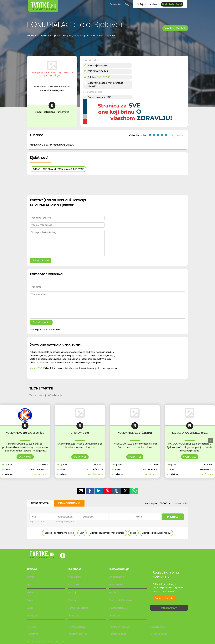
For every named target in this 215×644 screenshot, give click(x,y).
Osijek (30, 600)
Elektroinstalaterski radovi (123, 600)
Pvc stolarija (115, 585)
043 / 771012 (152, 474)
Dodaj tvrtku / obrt (172, 4)
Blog (127, 4)
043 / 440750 (96, 474)
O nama (32, 627)
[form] (108, 519)
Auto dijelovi (74, 577)
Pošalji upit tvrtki (41, 260)
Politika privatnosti (119, 627)
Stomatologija (116, 577)
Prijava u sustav (146, 4)
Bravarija (73, 592)
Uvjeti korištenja (77, 627)
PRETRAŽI (173, 517)
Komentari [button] (178, 135)
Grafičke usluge (159, 634)
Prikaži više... (33, 616)
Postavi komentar (41, 322)
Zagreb (31, 577)
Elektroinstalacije (118, 608)
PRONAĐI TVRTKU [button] (40, 503)
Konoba (113, 592)
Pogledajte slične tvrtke (175, 28)
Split (82, 533)
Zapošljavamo (158, 627)
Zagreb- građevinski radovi (156, 533)
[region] (108, 47)
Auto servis (74, 585)
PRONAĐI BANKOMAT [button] (69, 503)
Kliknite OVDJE (37, 368)
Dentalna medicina (78, 608)
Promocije (115, 4)
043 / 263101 (206, 474)
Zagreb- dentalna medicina (59, 533)
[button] (81, 491)
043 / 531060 (41, 474)
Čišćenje (73, 600)
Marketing (33, 634)
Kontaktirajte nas (78, 634)
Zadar (30, 608)
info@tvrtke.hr (169, 608)
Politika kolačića (118, 634)
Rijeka (133, 533)
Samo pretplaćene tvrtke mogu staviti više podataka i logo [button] (52, 74)
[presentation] (210, 441)
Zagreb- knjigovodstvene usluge (107, 533)
